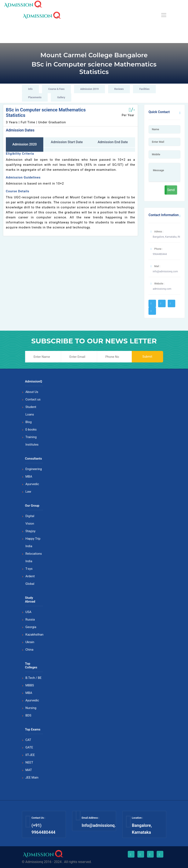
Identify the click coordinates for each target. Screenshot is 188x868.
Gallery (61, 97)
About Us (32, 392)
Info (30, 89)
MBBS (30, 685)
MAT (29, 770)
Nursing (31, 708)
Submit (147, 357)
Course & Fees (56, 89)
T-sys (29, 569)
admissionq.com (162, 289)
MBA (29, 477)
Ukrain (30, 642)
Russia (30, 619)
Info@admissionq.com (103, 825)
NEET (29, 762)
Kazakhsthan (35, 635)
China (29, 650)
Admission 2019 (90, 89)
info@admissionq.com (165, 271)
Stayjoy (31, 531)
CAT (28, 740)
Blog (29, 422)
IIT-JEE (30, 755)
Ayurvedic (32, 484)
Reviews (119, 89)
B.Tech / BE (34, 678)
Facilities (144, 89)
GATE (29, 747)
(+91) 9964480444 (43, 829)
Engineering (34, 469)
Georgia (31, 627)
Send (171, 190)
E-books (31, 430)
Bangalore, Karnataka (142, 829)
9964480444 (160, 254)
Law (28, 492)
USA (28, 612)
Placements (35, 97)
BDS (28, 715)
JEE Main (32, 778)
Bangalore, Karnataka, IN (166, 237)
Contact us (33, 399)
